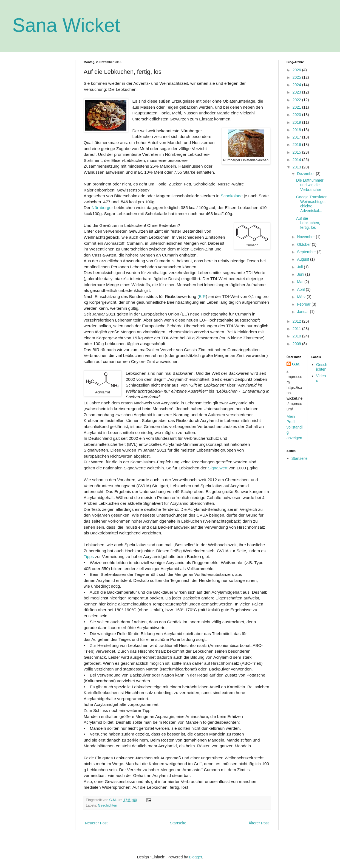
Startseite (178, 823)
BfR (202, 296)
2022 (297, 100)
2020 (297, 115)
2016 (297, 145)
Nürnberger (102, 208)
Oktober (304, 244)
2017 (297, 137)
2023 (297, 92)
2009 (297, 344)
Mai (301, 282)
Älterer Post (259, 823)
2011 (297, 329)
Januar (303, 312)
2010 (297, 336)
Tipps (89, 556)
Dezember (306, 174)
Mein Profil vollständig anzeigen (294, 427)
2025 (297, 77)
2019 (297, 122)
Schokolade (232, 196)
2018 (297, 130)
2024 (297, 85)
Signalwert (218, 468)
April (301, 289)
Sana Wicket (66, 25)
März (302, 297)
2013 (297, 167)
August (303, 259)
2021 (297, 107)
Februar (304, 304)
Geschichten (107, 805)
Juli (300, 267)
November (306, 237)
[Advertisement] (40, 143)
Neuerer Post (96, 823)
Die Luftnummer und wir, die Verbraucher (310, 185)
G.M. (296, 364)
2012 (297, 321)
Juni (301, 274)
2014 (297, 160)
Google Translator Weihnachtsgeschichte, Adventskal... (311, 204)
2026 (297, 70)
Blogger (195, 857)
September (307, 252)
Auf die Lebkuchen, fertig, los (308, 223)
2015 (297, 152)
